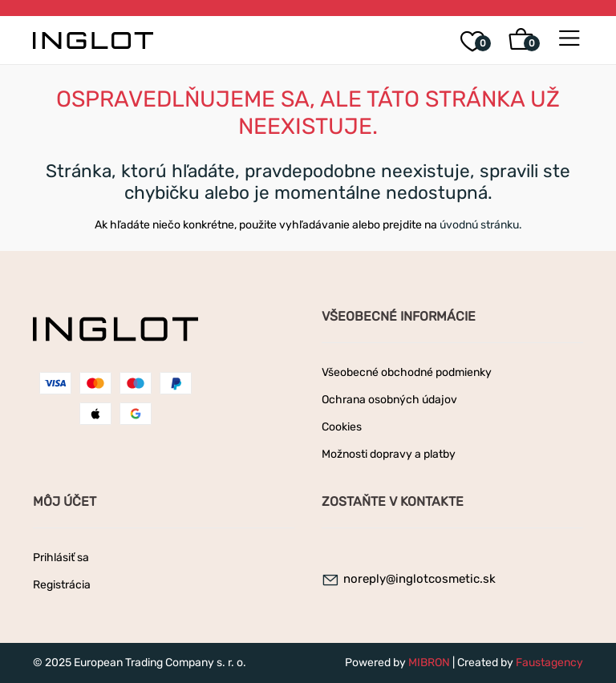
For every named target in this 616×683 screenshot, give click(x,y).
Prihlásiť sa (61, 558)
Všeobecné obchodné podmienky (407, 372)
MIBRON (429, 663)
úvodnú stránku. (481, 225)
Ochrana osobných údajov (389, 400)
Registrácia (62, 585)
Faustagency (549, 663)
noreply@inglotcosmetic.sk (419, 579)
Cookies (342, 427)
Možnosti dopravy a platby (389, 454)
